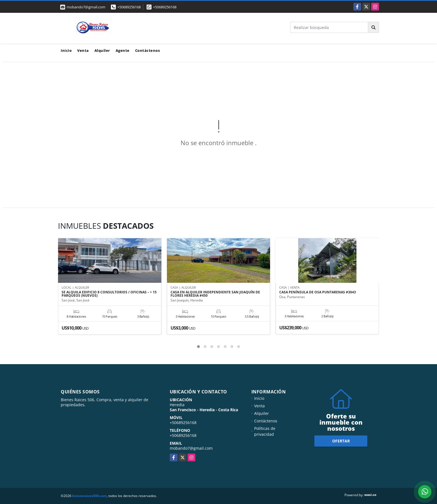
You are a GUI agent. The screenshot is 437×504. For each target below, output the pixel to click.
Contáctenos (148, 50)
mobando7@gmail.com (191, 448)
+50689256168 (129, 7)
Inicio (66, 50)
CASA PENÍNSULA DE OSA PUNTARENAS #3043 (318, 292)
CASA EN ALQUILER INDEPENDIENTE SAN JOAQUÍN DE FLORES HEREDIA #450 (215, 294)
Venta (83, 50)
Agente (123, 50)
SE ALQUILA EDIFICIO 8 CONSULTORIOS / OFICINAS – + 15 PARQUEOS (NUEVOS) (109, 294)
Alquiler (102, 50)
